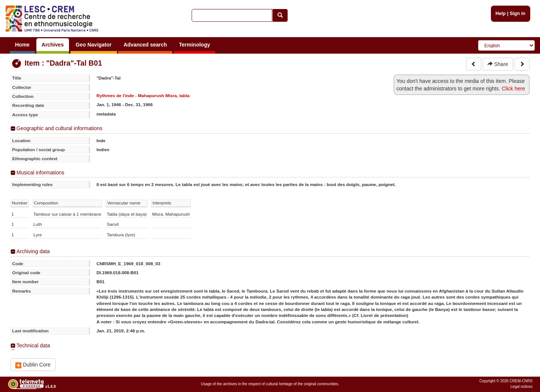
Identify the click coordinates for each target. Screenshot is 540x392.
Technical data (33, 345)
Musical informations (40, 173)
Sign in (517, 14)
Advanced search (145, 45)
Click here (513, 89)
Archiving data (33, 251)
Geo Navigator (94, 45)
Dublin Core (33, 365)
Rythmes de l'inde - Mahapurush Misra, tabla (143, 95)
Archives (53, 45)
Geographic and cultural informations (59, 128)
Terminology (194, 45)
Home (22, 45)
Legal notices (521, 387)
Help (500, 14)
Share (498, 64)
